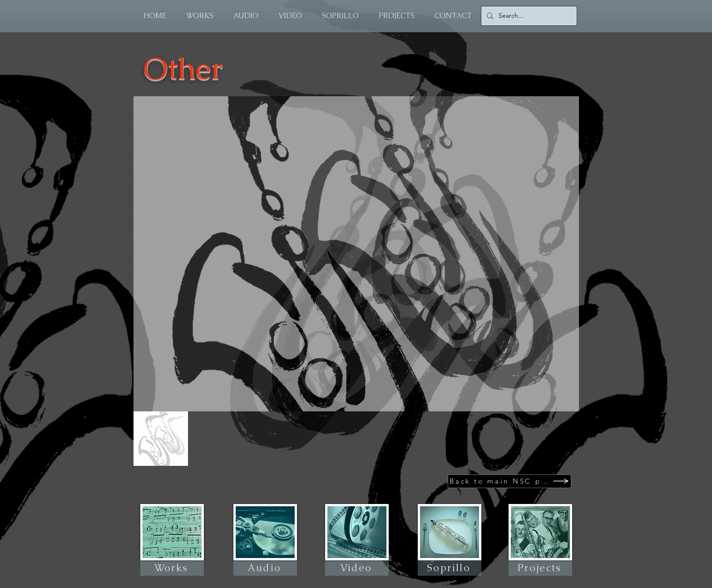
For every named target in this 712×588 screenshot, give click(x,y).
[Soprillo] (450, 568)
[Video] (357, 568)
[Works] (172, 568)
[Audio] (265, 568)
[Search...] (528, 16)
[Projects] (540, 568)
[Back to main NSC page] (509, 481)
